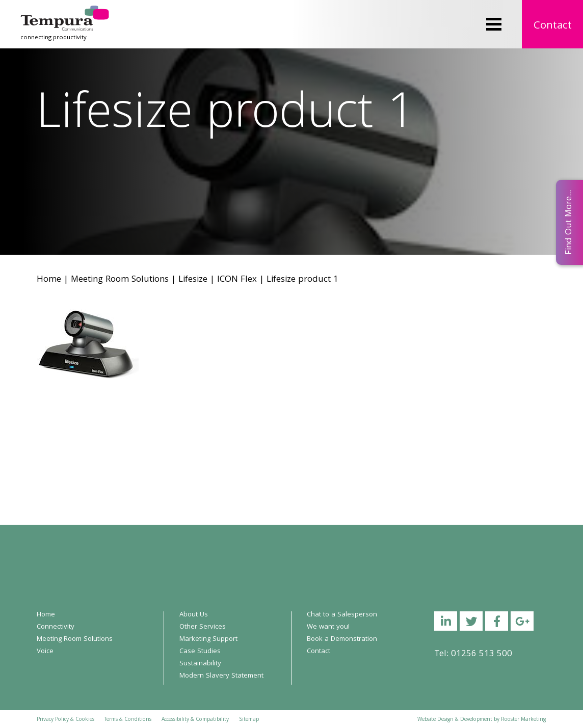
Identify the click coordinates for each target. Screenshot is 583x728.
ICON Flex (237, 280)
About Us (194, 615)
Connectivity (56, 627)
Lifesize (193, 280)
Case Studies (200, 652)
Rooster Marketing (523, 720)
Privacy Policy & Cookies (65, 720)
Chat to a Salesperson (342, 615)
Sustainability (200, 664)
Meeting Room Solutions (120, 280)
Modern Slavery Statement (221, 676)
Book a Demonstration (342, 639)
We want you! (328, 627)
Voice (45, 652)
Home (49, 280)
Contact (553, 26)
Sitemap (249, 720)
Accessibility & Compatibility (195, 720)
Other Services (203, 627)
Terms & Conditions (128, 720)
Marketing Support (208, 639)
